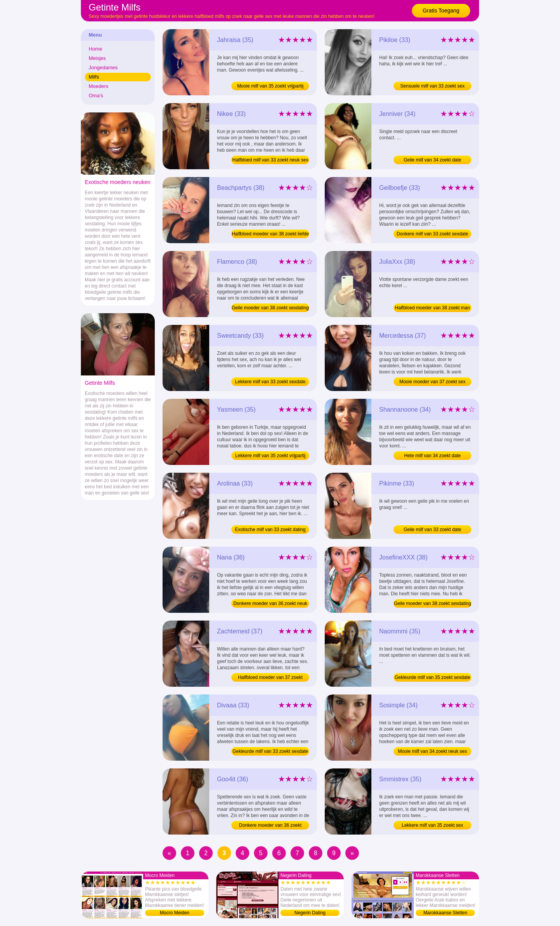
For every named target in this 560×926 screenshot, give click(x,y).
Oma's (96, 96)
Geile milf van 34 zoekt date (432, 160)
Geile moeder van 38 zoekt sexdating (270, 308)
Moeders (99, 86)
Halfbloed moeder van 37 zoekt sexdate (270, 678)
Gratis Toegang (441, 11)
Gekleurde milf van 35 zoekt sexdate (432, 677)
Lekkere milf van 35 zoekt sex (432, 825)
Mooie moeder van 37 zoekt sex (432, 382)
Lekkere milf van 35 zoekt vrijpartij (270, 456)
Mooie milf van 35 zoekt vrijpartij (270, 86)
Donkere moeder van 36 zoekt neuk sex (270, 604)
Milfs (94, 77)
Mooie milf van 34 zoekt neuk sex (432, 751)
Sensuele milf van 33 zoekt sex (432, 86)
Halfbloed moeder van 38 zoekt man (433, 308)
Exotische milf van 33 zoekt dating (270, 530)
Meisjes (97, 58)
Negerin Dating (310, 913)
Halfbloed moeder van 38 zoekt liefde (270, 234)
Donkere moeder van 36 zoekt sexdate (270, 826)
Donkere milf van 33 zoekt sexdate (432, 234)
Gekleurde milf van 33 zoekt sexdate (270, 751)
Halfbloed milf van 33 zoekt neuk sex (270, 160)
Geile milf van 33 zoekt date (432, 530)
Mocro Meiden (175, 913)
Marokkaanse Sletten (445, 913)
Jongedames (103, 68)
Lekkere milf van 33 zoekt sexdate (270, 382)
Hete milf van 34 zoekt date (432, 456)
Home (95, 49)
